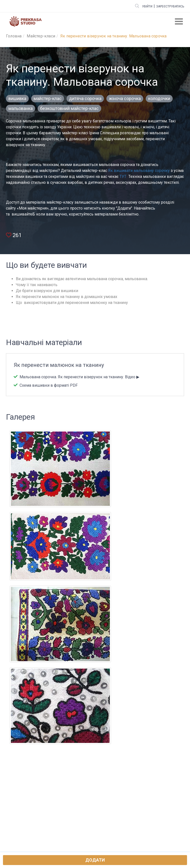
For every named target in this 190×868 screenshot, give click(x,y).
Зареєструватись (170, 6)
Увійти (147, 6)
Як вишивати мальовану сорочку (139, 171)
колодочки (159, 98)
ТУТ (123, 176)
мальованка (21, 108)
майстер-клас (48, 98)
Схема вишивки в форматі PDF (48, 385)
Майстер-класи (41, 36)
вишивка (17, 98)
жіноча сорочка (125, 98)
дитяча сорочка (85, 98)
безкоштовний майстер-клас (69, 108)
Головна (14, 36)
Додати (95, 860)
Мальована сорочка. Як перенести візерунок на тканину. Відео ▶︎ (79, 377)
